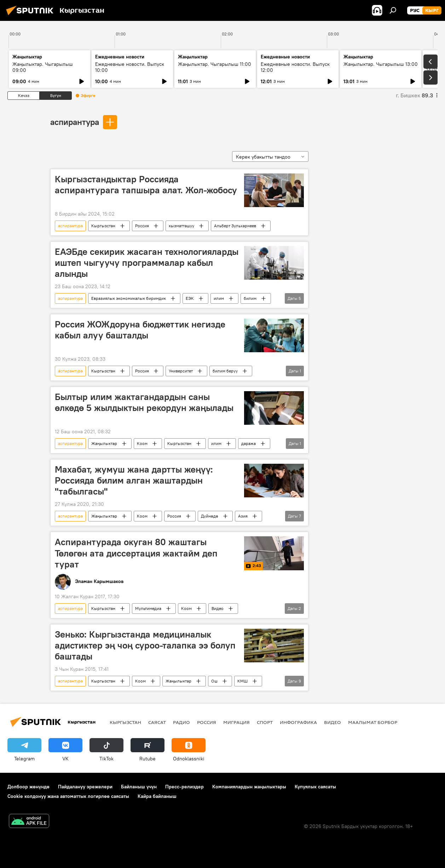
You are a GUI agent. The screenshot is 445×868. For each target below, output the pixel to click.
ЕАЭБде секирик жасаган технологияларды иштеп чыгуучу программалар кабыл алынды (147, 263)
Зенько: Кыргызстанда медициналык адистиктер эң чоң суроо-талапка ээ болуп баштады (145, 645)
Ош (214, 681)
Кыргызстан (103, 226)
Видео (218, 608)
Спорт (265, 722)
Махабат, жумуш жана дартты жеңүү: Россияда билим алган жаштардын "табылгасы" (134, 480)
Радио (181, 722)
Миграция (236, 722)
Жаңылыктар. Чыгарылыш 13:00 (381, 64)
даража (248, 443)
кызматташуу (181, 226)
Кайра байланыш (157, 796)
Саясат (157, 722)
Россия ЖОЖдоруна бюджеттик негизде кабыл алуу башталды (140, 330)
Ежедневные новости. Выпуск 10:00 (130, 67)
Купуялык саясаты (315, 787)
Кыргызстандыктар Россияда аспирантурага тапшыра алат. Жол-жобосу (146, 185)
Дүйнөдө (210, 516)
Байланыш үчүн (139, 787)
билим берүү (225, 371)
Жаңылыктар (104, 443)
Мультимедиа (148, 608)
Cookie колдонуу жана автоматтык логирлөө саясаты (68, 796)
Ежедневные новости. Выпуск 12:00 (295, 67)
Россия (142, 226)
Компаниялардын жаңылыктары (249, 787)
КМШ (242, 681)
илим (219, 298)
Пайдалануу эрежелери (85, 787)
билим (250, 298)
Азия (243, 516)
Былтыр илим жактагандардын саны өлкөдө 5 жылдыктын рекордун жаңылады (144, 402)
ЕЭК (190, 298)
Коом (142, 443)
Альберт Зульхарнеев (235, 226)
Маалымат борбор (373, 722)
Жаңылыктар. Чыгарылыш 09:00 (43, 67)
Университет (181, 371)
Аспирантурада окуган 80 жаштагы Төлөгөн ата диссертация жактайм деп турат (136, 553)
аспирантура (75, 122)
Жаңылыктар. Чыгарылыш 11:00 (215, 64)
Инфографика (298, 722)
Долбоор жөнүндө (28, 787)
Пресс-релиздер (184, 787)
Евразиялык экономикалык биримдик (129, 298)
